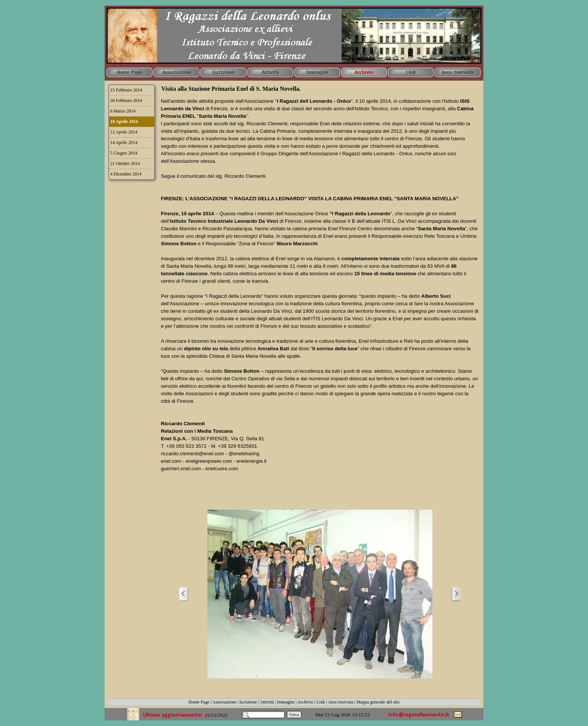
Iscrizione (248, 702)
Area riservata (340, 702)
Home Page (199, 702)
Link (321, 702)
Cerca (294, 715)
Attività (267, 702)
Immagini (286, 702)
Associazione (224, 702)
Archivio (305, 702)
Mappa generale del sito (378, 702)
